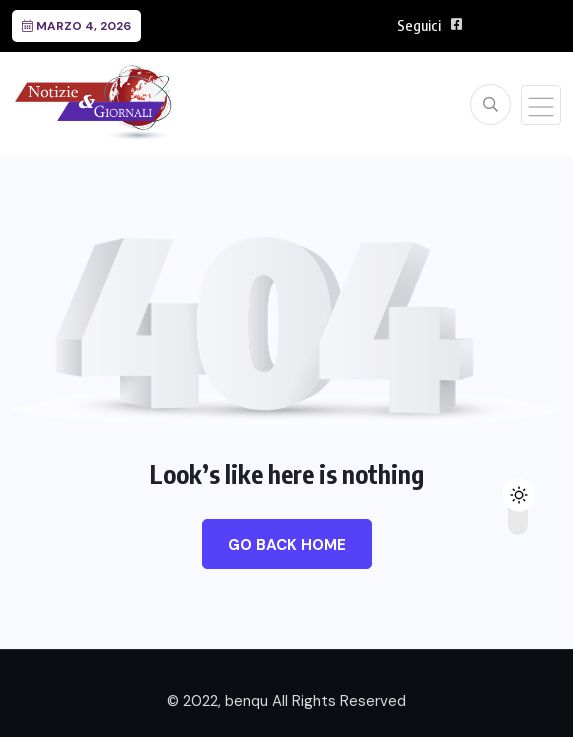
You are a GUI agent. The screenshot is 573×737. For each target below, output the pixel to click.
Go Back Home (287, 545)
